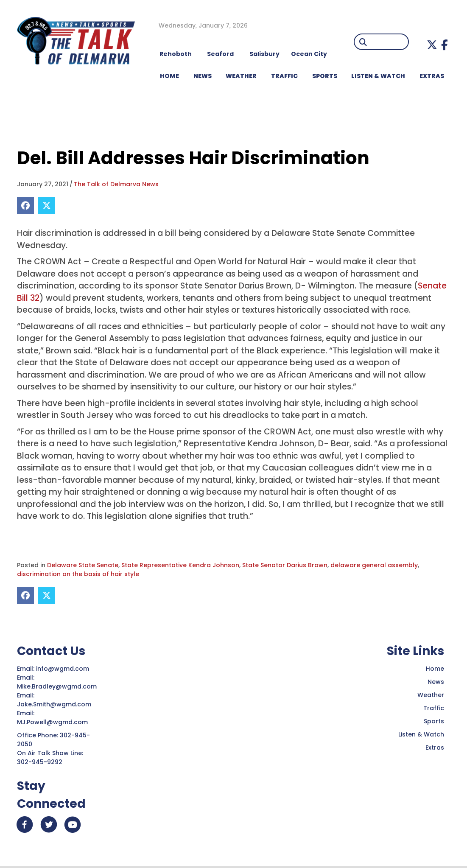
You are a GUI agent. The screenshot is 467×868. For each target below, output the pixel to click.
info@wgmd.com (63, 669)
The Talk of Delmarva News (116, 184)
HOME (169, 76)
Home (435, 669)
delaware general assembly (374, 565)
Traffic (434, 708)
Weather (431, 695)
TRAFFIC (284, 76)
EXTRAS (432, 76)
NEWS (203, 76)
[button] (432, 45)
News (436, 682)
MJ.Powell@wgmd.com (54, 722)
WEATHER (241, 76)
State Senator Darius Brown (285, 565)
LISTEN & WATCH (378, 76)
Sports (325, 76)
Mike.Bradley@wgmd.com (57, 686)
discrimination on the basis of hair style (78, 574)
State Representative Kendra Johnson (180, 565)
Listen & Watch (421, 734)
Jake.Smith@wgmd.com (55, 704)
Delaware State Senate (83, 565)
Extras (435, 748)
